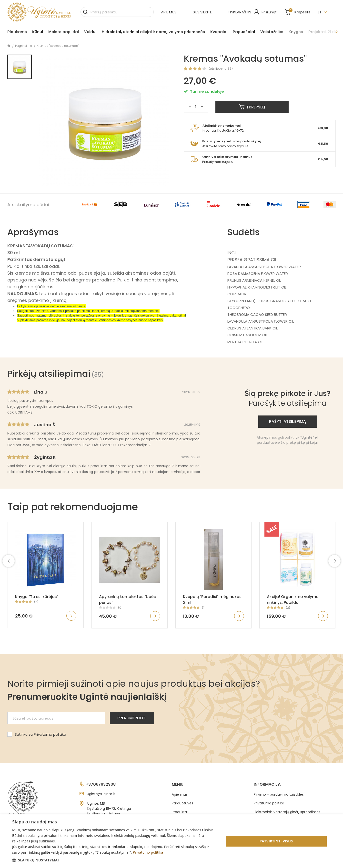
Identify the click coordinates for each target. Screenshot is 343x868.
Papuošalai (244, 32)
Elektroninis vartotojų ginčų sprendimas (287, 812)
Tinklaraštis (240, 12)
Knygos (296, 32)
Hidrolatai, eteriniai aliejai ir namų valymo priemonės (153, 32)
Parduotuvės (182, 803)
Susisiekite (202, 12)
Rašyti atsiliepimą (288, 421)
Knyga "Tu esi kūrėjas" (37, 597)
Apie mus (169, 12)
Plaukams (17, 32)
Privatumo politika (50, 734)
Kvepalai (219, 32)
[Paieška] (117, 12)
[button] (115, 860)
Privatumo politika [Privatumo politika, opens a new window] (148, 852)
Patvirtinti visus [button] (276, 841)
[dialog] (171, 841)
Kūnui (38, 32)
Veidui (90, 32)
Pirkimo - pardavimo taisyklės (279, 794)
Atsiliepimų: (219, 69)
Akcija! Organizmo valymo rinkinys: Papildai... (293, 600)
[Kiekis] (196, 107)
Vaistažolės (272, 32)
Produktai (180, 812)
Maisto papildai (64, 32)
